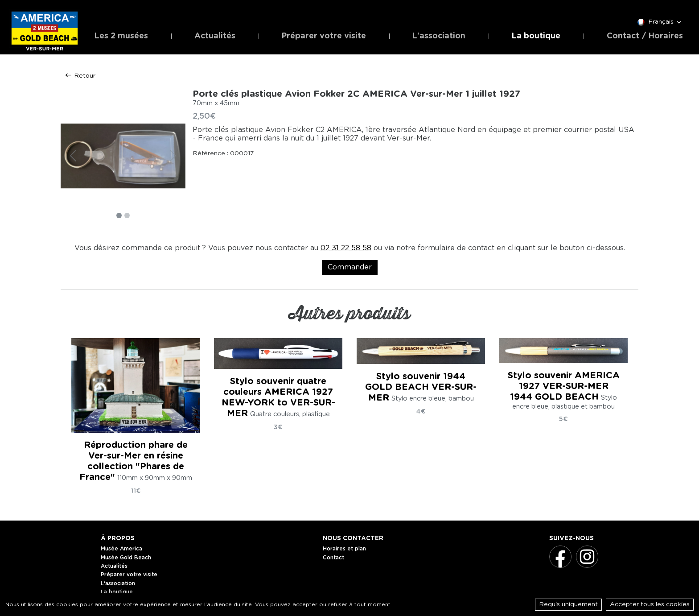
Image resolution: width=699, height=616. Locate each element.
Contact (333, 558)
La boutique (536, 36)
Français (660, 22)
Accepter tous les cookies (650, 604)
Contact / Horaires (645, 36)
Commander (350, 267)
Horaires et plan (344, 549)
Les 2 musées (121, 36)
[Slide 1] (119, 215)
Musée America (121, 549)
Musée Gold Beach (126, 558)
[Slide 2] (127, 215)
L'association (439, 36)
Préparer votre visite (324, 36)
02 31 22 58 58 (346, 248)
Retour (80, 75)
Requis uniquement (568, 604)
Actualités (215, 36)
